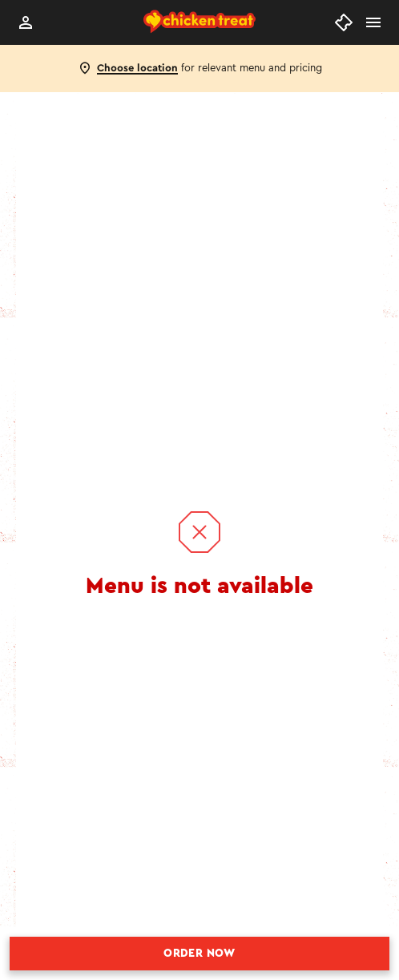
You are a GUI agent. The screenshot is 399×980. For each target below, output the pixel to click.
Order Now (199, 954)
